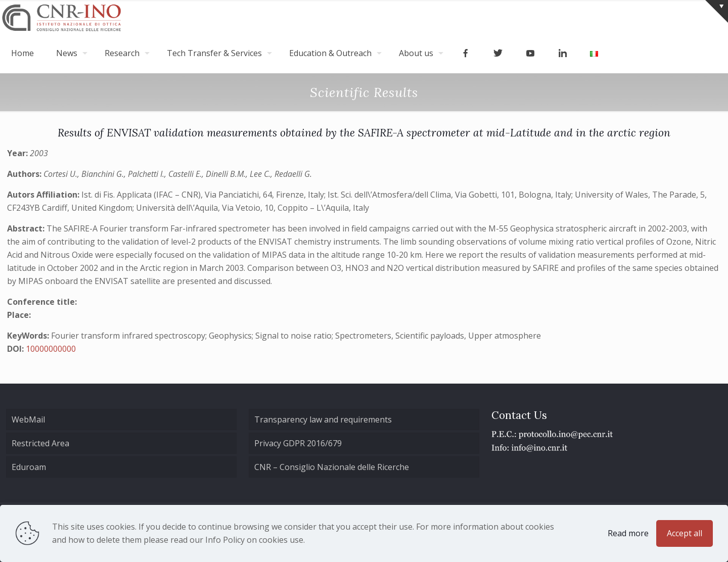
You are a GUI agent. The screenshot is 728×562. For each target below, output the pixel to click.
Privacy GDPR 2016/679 (298, 443)
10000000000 (51, 349)
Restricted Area (40, 443)
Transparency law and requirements (323, 419)
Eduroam (29, 467)
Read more (628, 533)
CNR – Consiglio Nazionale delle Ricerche (332, 467)
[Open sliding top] (717, 11)
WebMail (28, 419)
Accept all (685, 533)
